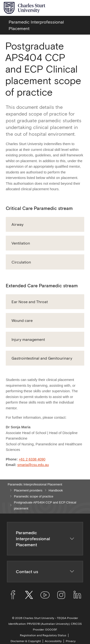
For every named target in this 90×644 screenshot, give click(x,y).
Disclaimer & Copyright (26, 641)
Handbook (56, 490)
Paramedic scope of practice (34, 496)
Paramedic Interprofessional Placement (35, 484)
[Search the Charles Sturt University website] (71, 8)
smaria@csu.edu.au (33, 465)
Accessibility (53, 641)
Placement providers (28, 490)
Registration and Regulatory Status (43, 635)
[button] (45, 224)
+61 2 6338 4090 (32, 459)
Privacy (71, 641)
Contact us (45, 572)
